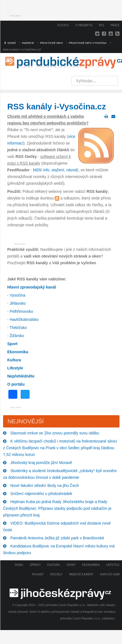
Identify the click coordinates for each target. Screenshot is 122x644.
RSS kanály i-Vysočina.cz (57, 106)
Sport (71, 565)
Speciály (56, 574)
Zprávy (35, 565)
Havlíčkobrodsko (24, 319)
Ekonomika (91, 565)
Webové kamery (81, 574)
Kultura (54, 565)
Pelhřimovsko (21, 311)
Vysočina (18, 295)
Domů (19, 565)
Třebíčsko (18, 328)
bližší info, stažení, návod (55, 170)
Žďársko (17, 336)
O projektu (84, 25)
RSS (101, 25)
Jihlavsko (18, 303)
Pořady (38, 574)
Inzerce (63, 25)
